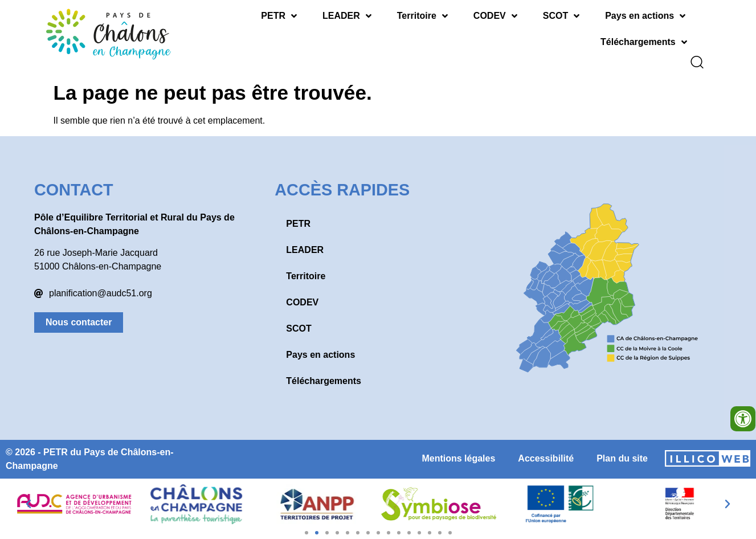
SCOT (561, 16)
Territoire (422, 16)
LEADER (347, 16)
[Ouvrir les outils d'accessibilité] (743, 419)
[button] (28, 496)
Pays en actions (645, 16)
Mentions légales (458, 450)
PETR (279, 16)
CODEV (495, 16)
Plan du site (622, 450)
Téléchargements (644, 42)
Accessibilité (546, 450)
